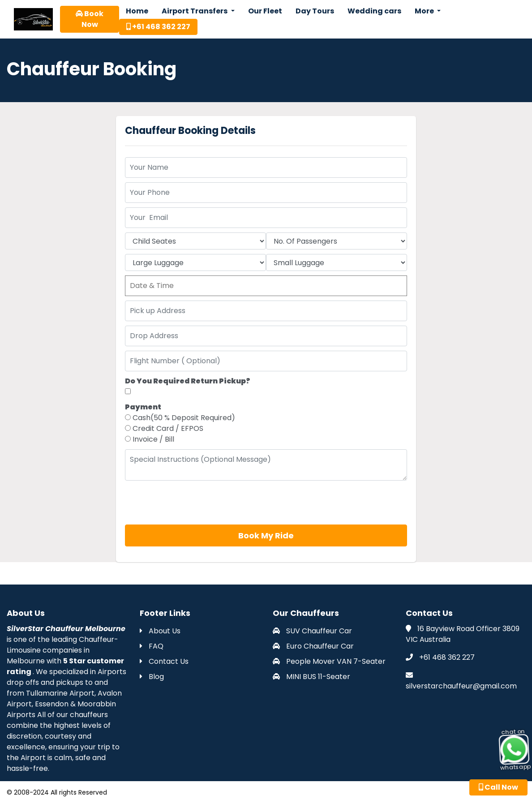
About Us (160, 631)
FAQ (152, 646)
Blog (152, 677)
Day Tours (315, 11)
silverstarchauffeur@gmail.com (461, 686)
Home (137, 11)
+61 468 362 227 (158, 27)
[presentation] (193, 503)
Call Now (498, 787)
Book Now (90, 19)
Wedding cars (374, 11)
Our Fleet (265, 11)
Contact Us (164, 661)
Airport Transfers (195, 11)
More (425, 11)
